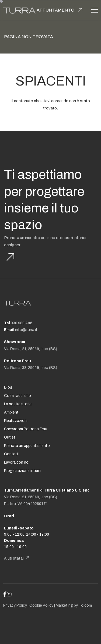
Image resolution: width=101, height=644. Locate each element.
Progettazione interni (23, 471)
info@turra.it (26, 330)
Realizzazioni (16, 421)
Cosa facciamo (18, 396)
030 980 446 (22, 323)
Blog (8, 387)
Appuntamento (55, 10)
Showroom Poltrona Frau (26, 429)
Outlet (10, 437)
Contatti (12, 454)
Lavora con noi (17, 462)
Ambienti (12, 412)
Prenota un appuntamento (27, 446)
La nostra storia (18, 404)
